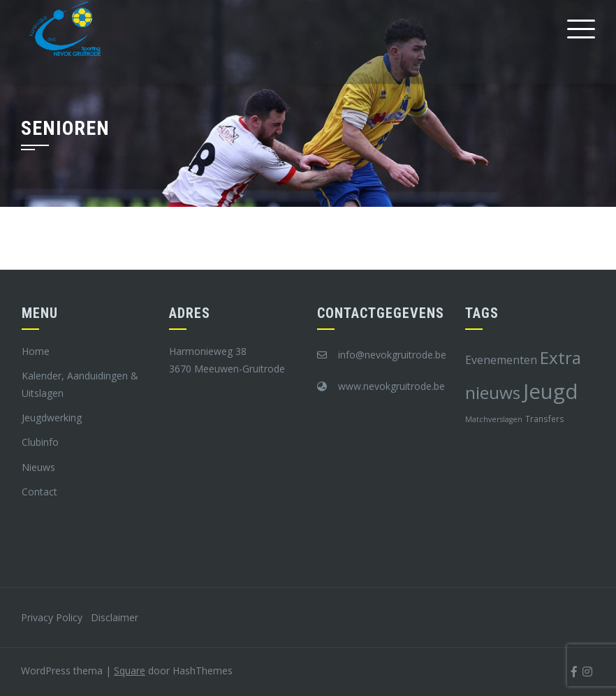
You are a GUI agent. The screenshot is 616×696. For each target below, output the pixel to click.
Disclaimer (115, 617)
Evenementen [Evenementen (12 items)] (501, 360)
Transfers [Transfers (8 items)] (545, 419)
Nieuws (38, 467)
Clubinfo (40, 442)
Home (36, 351)
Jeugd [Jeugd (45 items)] (551, 391)
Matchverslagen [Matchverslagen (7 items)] (494, 419)
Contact (39, 492)
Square (130, 670)
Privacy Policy (52, 617)
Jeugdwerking (52, 418)
